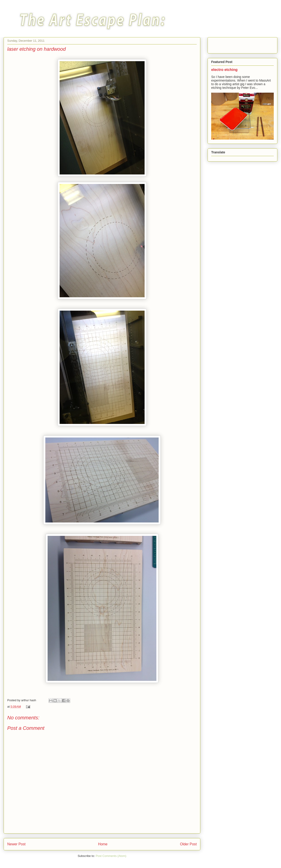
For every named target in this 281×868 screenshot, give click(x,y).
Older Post (188, 844)
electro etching (224, 70)
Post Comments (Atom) (111, 856)
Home (103, 844)
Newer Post (16, 844)
